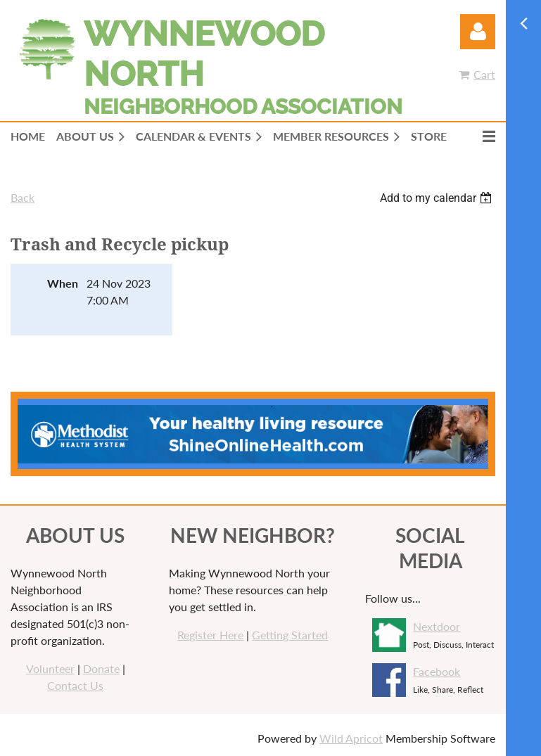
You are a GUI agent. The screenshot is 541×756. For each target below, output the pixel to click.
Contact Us (75, 685)
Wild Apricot (351, 738)
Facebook (437, 671)
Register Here (210, 635)
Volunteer (50, 668)
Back (23, 197)
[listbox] (438, 198)
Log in (478, 32)
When (63, 283)
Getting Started (290, 635)
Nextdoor (437, 626)
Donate (101, 668)
